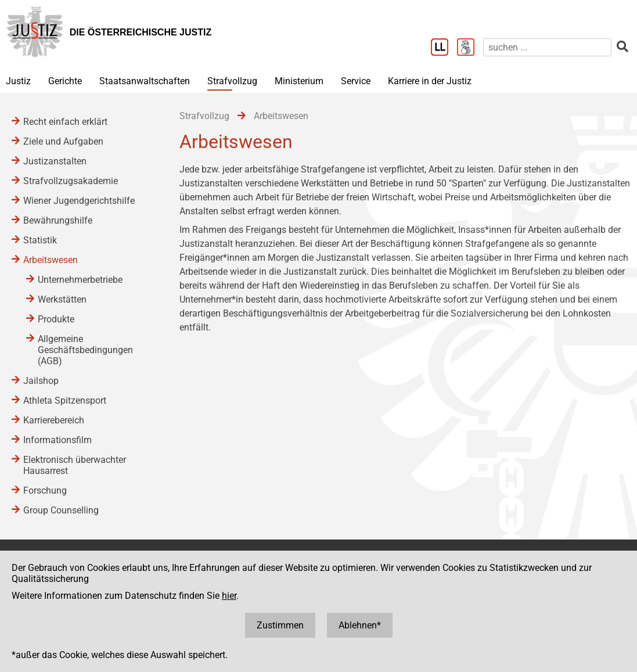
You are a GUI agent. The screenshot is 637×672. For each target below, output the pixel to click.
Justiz (18, 81)
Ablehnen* (360, 625)
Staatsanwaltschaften (145, 81)
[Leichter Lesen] (444, 48)
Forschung (45, 490)
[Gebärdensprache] (470, 48)
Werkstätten (62, 299)
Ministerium (299, 81)
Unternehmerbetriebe (80, 280)
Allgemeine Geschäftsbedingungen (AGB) (85, 350)
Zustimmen (280, 625)
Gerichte (65, 81)
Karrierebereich (54, 420)
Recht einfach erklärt (65, 122)
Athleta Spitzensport (65, 400)
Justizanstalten (55, 161)
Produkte (56, 319)
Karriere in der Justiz (430, 81)
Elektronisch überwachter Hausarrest (75, 465)
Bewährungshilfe (58, 220)
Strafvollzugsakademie (71, 181)
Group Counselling (61, 510)
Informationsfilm (57, 440)
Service (356, 81)
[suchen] (547, 47)
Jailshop (41, 381)
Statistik (40, 240)
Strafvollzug (232, 81)
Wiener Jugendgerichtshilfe (79, 201)
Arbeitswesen (51, 260)
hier (229, 596)
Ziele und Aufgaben (63, 141)
